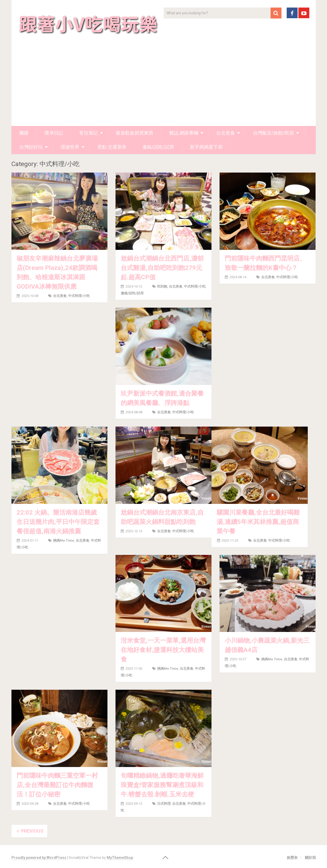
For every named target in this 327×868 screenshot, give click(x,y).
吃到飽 (162, 286)
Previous (29, 831)
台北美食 (226, 133)
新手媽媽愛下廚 (206, 147)
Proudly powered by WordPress (39, 858)
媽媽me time (64, 540)
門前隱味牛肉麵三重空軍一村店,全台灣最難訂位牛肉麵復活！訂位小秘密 (57, 785)
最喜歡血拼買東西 (134, 133)
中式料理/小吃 (79, 296)
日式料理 (164, 804)
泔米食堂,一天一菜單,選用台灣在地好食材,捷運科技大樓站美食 (163, 650)
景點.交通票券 (112, 147)
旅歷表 (292, 858)
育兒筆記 (88, 133)
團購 (24, 133)
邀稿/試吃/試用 (158, 147)
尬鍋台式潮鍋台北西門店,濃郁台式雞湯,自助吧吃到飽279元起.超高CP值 (162, 268)
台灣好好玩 (31, 147)
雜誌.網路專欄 (184, 133)
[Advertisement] (164, 87)
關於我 (310, 858)
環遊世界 (70, 147)
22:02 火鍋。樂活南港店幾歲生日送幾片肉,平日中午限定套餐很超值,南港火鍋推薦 (58, 522)
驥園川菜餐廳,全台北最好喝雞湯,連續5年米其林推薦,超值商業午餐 (258, 522)
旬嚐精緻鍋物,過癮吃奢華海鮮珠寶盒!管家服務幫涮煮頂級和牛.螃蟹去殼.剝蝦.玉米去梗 (162, 785)
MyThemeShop (120, 858)
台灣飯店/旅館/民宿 (273, 133)
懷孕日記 (54, 133)
